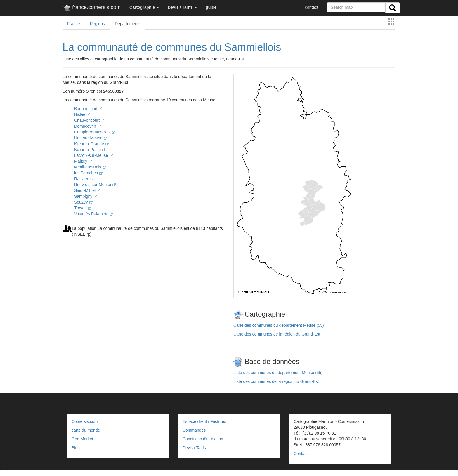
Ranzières (86, 179)
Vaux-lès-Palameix (93, 214)
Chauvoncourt (89, 120)
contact (312, 7)
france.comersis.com (92, 8)
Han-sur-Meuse (91, 138)
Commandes (194, 430)
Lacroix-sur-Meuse (93, 155)
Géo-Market (82, 439)
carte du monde (86, 430)
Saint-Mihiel (87, 190)
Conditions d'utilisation (203, 439)
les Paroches (88, 173)
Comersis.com (85, 421)
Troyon (83, 208)
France (74, 24)
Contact (301, 454)
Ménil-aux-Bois (90, 167)
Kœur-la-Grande (91, 144)
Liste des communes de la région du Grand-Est (276, 381)
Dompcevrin (87, 126)
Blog (76, 448)
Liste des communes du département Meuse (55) (278, 373)
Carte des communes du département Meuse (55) (279, 325)
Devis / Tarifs (194, 448)
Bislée (82, 114)
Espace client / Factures (204, 421)
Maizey (83, 161)
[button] (144, 7)
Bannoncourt (88, 109)
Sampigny (86, 196)
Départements (128, 24)
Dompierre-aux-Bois (95, 132)
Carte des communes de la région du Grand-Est (277, 334)
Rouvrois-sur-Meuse (95, 185)
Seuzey (83, 202)
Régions (97, 24)
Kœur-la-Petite (90, 150)
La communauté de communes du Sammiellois (172, 47)
